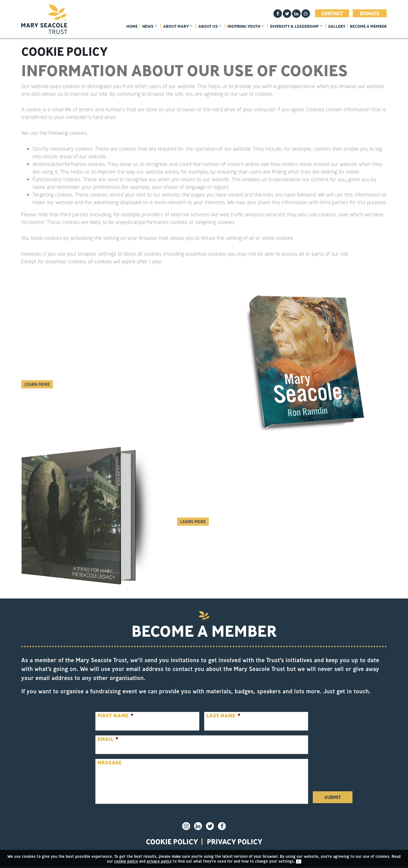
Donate (370, 13)
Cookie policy (171, 842)
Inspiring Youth (246, 26)
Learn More (37, 384)
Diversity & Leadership (296, 26)
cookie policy (126, 861)
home (132, 26)
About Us (210, 26)
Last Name (223, 716)
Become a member (368, 26)
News (150, 26)
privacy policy (235, 842)
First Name (115, 716)
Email (108, 739)
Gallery (337, 26)
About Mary (178, 26)
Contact (332, 13)
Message (110, 763)
